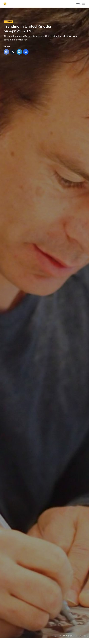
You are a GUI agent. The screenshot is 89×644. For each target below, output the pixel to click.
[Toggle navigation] (81, 4)
